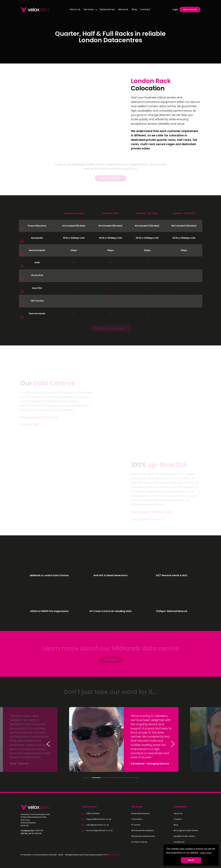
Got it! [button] (191, 860)
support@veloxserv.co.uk (99, 819)
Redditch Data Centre (184, 836)
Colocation (137, 819)
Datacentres (107, 9)
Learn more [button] (206, 853)
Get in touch (190, 9)
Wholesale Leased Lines (143, 836)
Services (89, 9)
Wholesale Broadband (143, 830)
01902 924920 (93, 814)
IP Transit (136, 825)
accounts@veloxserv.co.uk (99, 830)
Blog (134, 9)
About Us (75, 9)
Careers (178, 819)
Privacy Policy (115, 855)
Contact (145, 9)
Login (175, 9)
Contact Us (179, 842)
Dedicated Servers (141, 814)
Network (123, 9)
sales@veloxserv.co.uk (97, 825)
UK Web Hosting (139, 842)
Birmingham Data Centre (186, 830)
